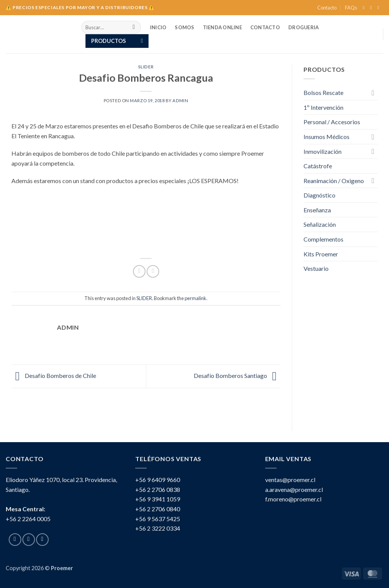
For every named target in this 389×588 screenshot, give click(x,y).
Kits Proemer (327, 254)
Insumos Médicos (327, 137)
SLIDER (146, 67)
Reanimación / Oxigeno (334, 181)
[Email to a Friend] (153, 271)
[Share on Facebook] (139, 271)
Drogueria (304, 27)
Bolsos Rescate (323, 92)
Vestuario (316, 268)
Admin (180, 100)
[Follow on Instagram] (372, 8)
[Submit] (134, 27)
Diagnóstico (319, 195)
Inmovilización (323, 151)
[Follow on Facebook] (365, 8)
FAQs (351, 8)
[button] (117, 41)
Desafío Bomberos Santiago (237, 375)
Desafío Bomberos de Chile (54, 375)
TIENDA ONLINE (222, 27)
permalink (195, 298)
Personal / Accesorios (332, 122)
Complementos (323, 239)
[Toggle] (373, 93)
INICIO (158, 27)
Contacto (327, 8)
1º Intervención (323, 107)
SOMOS (184, 27)
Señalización (320, 224)
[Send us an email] (380, 8)
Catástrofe (318, 166)
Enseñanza (317, 210)
